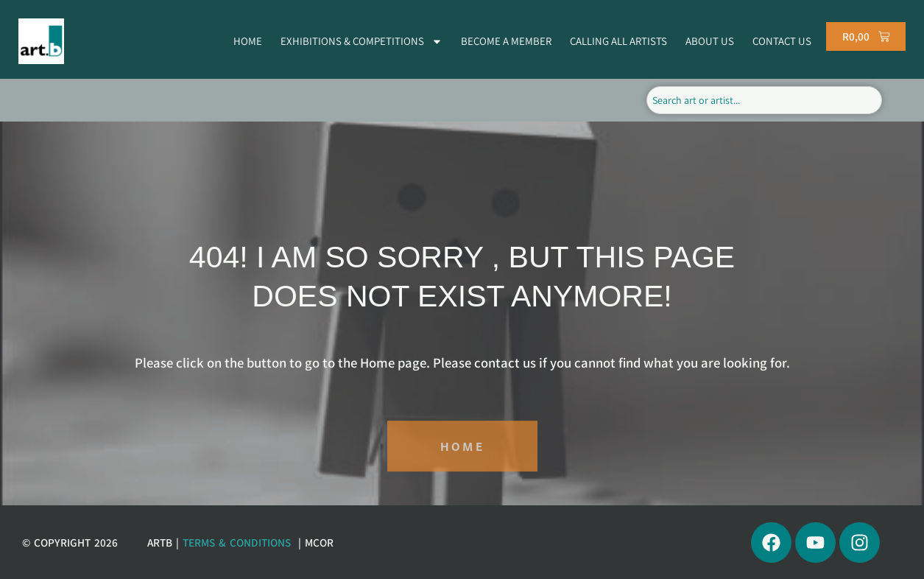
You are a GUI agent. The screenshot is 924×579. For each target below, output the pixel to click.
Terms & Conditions (237, 542)
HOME (248, 41)
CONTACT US (782, 41)
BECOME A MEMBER (506, 41)
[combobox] (764, 100)
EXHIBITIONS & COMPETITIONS (362, 42)
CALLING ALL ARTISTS (618, 41)
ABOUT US (710, 41)
